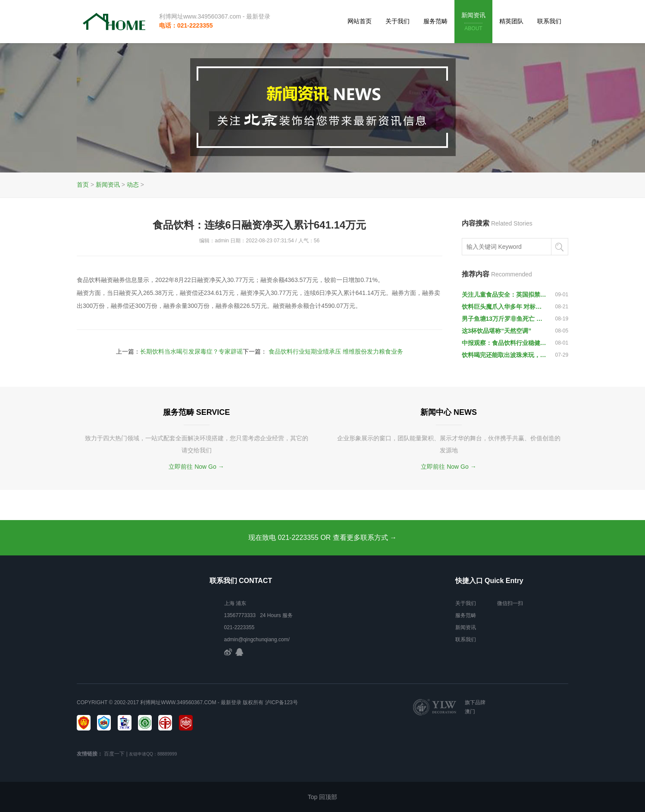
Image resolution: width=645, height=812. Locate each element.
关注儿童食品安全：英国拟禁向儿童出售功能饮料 (504, 295)
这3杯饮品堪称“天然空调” (497, 331)
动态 (133, 185)
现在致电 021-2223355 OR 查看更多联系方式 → (322, 538)
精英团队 (511, 21)
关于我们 (398, 21)
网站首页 (360, 21)
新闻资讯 (473, 22)
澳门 (470, 712)
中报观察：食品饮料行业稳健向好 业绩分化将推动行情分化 (504, 343)
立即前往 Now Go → (196, 467)
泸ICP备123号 (282, 702)
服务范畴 (435, 21)
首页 (83, 185)
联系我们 (549, 21)
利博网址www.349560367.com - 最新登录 (215, 16)
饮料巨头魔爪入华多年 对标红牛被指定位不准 (504, 307)
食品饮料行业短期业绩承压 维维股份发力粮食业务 (336, 351)
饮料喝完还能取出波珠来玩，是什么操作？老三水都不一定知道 (504, 355)
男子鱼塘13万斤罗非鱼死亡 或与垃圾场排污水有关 (504, 319)
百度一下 (114, 754)
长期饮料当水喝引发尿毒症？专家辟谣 (191, 351)
